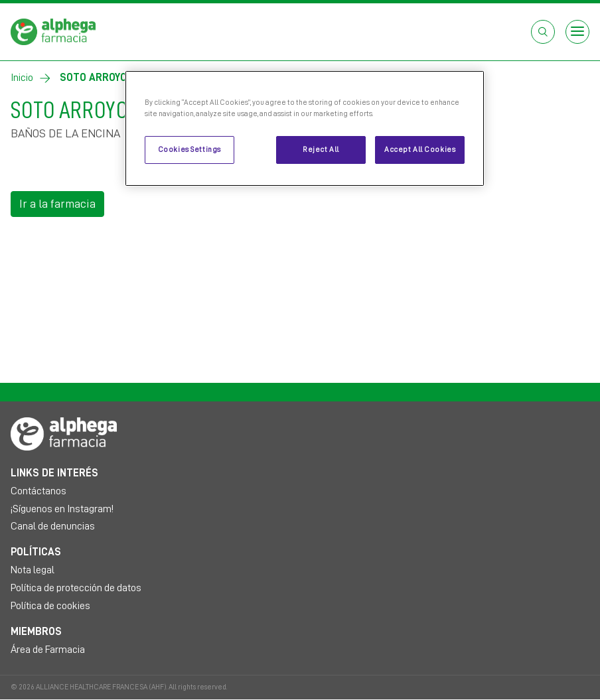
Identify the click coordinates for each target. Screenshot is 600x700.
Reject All (321, 150)
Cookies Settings (189, 150)
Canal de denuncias (53, 526)
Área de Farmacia (48, 650)
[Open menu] (577, 32)
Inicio (22, 78)
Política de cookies (50, 606)
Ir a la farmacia (57, 204)
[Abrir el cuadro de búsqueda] (543, 32)
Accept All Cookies (420, 150)
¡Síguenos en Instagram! (62, 509)
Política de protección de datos (76, 588)
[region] (305, 128)
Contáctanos (38, 491)
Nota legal (33, 570)
